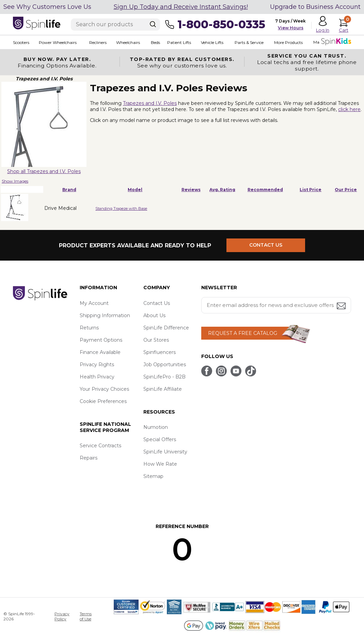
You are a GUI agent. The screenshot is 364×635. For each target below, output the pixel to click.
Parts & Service (249, 42)
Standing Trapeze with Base (121, 208)
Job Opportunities (165, 365)
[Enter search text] (115, 25)
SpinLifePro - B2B (164, 377)
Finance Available (100, 352)
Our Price (346, 190)
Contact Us (157, 303)
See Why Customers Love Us (47, 7)
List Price (311, 190)
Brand (69, 190)
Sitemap (153, 476)
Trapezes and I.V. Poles (150, 103)
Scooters (21, 42)
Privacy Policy (62, 616)
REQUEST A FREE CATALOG (243, 333)
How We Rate (160, 464)
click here (349, 109)
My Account (94, 303)
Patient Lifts (179, 42)
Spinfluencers (160, 352)
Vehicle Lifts (212, 42)
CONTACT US (266, 245)
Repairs (89, 458)
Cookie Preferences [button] (103, 401)
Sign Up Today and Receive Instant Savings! (181, 7)
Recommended (265, 190)
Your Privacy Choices (104, 389)
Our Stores (156, 340)
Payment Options (101, 340)
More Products (288, 42)
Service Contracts (100, 446)
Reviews (191, 190)
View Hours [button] (291, 28)
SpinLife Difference (166, 328)
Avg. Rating (222, 190)
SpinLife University (165, 452)
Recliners (98, 42)
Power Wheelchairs (58, 42)
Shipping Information (105, 315)
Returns (89, 328)
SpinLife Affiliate (163, 389)
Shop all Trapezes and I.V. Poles (44, 171)
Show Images (15, 181)
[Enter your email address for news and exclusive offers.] (276, 305)
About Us (154, 315)
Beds (155, 42)
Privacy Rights (97, 365)
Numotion (156, 427)
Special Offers (160, 439)
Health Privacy (97, 377)
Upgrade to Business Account (315, 7)
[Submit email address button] (342, 306)
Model (135, 190)
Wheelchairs (128, 42)
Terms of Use (86, 616)
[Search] (153, 24)
